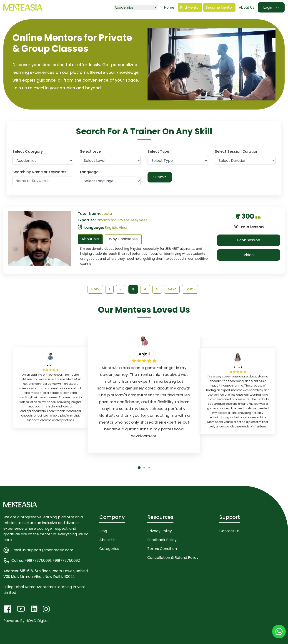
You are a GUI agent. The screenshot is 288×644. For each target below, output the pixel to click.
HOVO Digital (37, 621)
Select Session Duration (237, 151)
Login (268, 7)
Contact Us (229, 531)
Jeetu (107, 213)
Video (249, 255)
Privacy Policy (160, 531)
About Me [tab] (90, 239)
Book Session (249, 240)
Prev (95, 289)
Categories (109, 549)
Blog (103, 531)
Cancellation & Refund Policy (173, 558)
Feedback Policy (162, 540)
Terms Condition (162, 549)
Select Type (158, 151)
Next (172, 289)
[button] (139, 471)
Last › (190, 289)
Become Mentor (219, 7)
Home (169, 7)
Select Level (91, 151)
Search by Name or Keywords (39, 172)
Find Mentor (190, 7)
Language (89, 172)
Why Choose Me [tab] (123, 239)
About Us (247, 7)
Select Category (28, 151)
